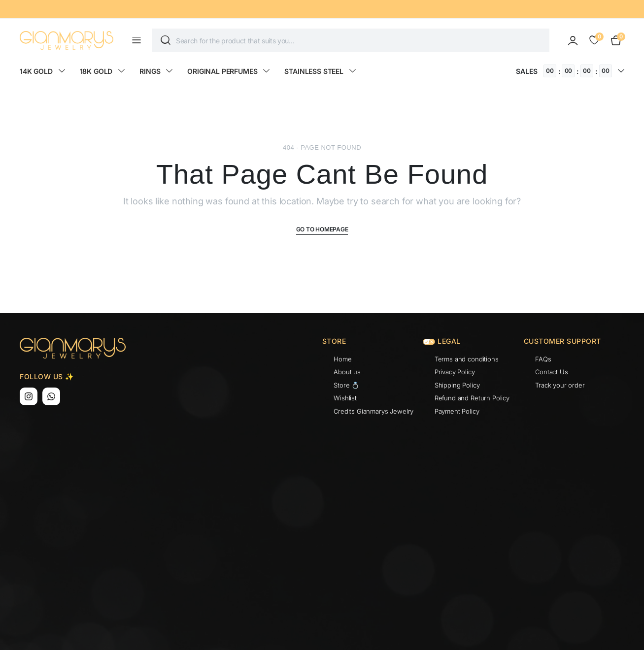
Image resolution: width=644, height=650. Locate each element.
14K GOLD (36, 71)
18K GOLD (96, 71)
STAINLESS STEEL (314, 71)
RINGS (150, 71)
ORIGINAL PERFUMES (222, 71)
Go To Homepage (322, 229)
